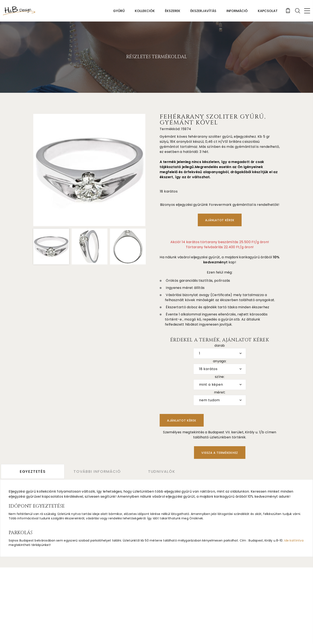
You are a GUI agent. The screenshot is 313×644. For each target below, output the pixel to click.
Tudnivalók (163, 472)
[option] (89, 170)
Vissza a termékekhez (220, 453)
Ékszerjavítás (203, 11)
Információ (237, 11)
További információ (98, 472)
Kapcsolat (268, 11)
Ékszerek (172, 11)
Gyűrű (119, 11)
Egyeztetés (33, 472)
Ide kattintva (294, 540)
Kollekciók (145, 11)
